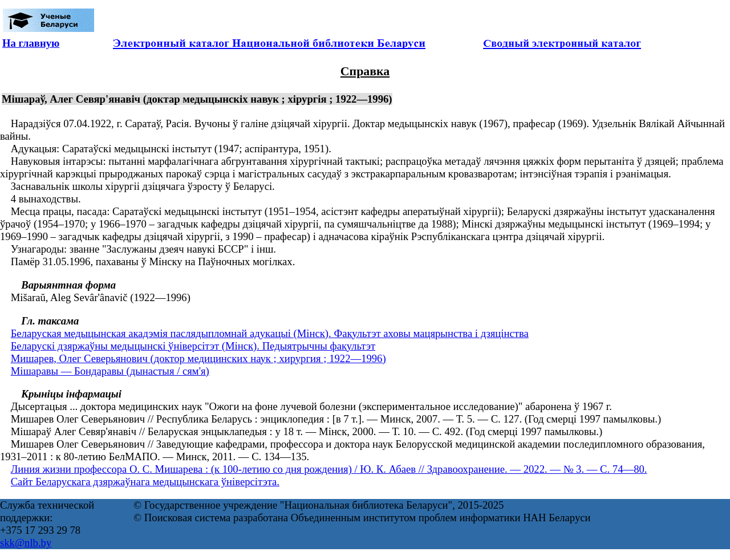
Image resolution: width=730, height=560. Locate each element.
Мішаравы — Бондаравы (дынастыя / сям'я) (110, 371)
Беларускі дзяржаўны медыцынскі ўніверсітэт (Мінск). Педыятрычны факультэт (193, 346)
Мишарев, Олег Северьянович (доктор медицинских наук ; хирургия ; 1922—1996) (198, 358)
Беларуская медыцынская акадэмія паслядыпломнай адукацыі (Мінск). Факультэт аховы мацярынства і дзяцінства (270, 333)
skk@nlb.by (26, 543)
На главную (31, 43)
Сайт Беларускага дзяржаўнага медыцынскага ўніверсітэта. (145, 482)
